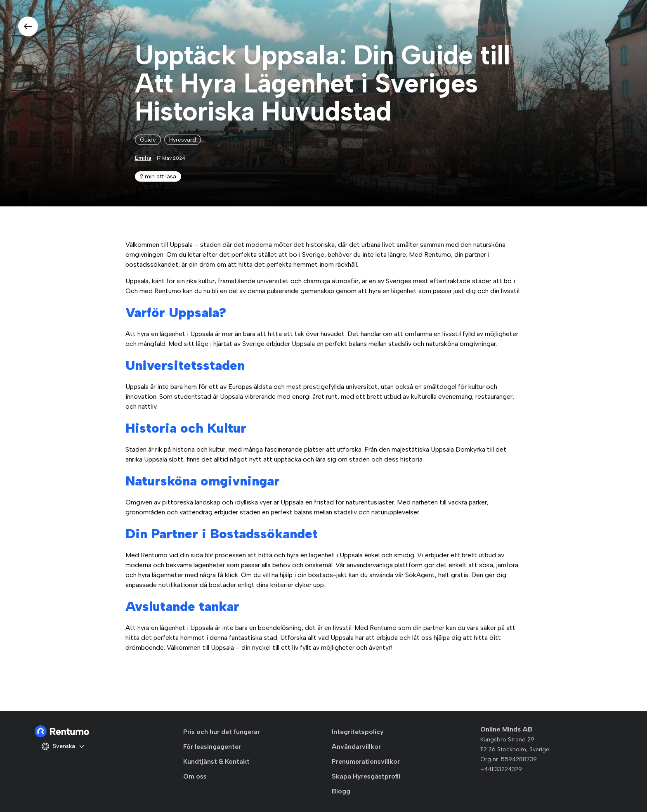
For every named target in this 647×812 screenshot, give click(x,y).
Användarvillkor (356, 747)
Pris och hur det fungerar (222, 732)
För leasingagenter (212, 747)
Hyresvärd (183, 140)
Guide (148, 140)
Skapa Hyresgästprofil (366, 776)
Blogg (341, 791)
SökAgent (420, 575)
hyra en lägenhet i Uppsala (175, 334)
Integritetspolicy (358, 732)
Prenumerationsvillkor (366, 761)
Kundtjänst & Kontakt (216, 761)
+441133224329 (501, 769)
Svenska (63, 746)
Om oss (195, 776)
